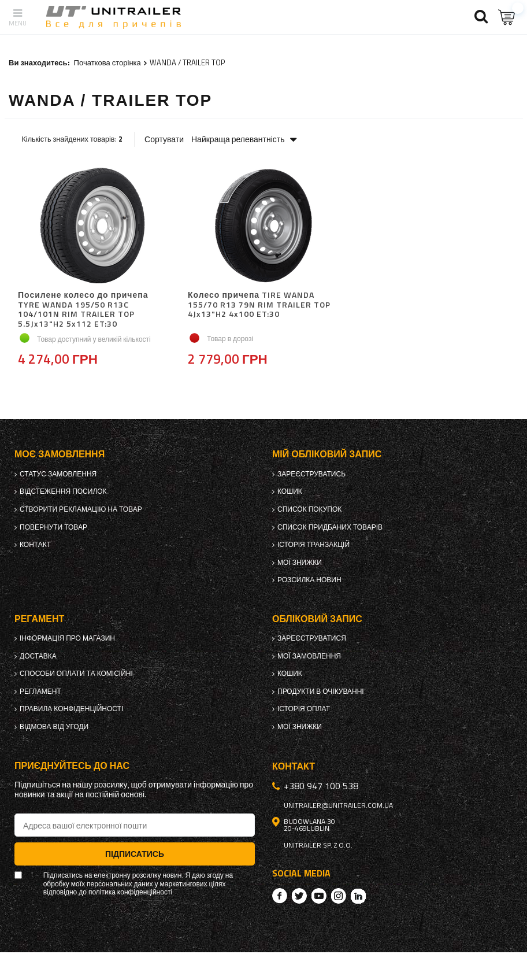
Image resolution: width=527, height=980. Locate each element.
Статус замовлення (58, 474)
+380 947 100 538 (321, 786)
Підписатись (135, 854)
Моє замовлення (60, 454)
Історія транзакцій (313, 545)
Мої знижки (300, 563)
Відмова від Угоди (54, 727)
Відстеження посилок (63, 491)
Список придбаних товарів (330, 527)
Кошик (290, 491)
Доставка (38, 656)
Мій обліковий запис (327, 454)
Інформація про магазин (67, 638)
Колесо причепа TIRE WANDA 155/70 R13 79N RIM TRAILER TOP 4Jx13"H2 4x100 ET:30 (259, 305)
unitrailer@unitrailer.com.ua (338, 805)
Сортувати (164, 139)
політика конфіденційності (130, 892)
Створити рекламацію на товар (81, 509)
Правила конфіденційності (71, 709)
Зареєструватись (311, 474)
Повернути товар (53, 527)
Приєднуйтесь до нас (72, 766)
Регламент (40, 691)
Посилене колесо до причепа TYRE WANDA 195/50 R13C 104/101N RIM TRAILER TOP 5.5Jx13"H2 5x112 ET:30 (83, 310)
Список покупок (309, 509)
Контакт (35, 545)
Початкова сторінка (107, 62)
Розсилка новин (309, 580)
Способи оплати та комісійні (76, 674)
